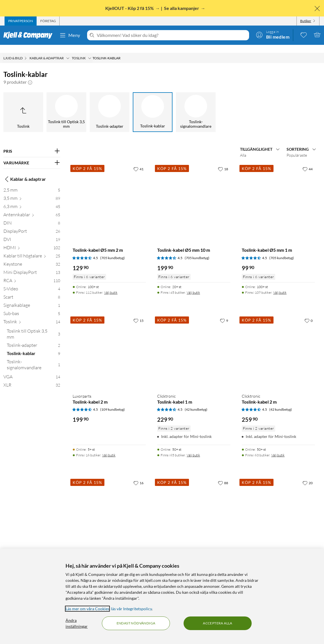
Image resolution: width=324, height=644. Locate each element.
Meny (70, 35)
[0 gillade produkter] (304, 35)
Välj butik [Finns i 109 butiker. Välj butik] (280, 285)
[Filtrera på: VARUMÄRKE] (32, 155)
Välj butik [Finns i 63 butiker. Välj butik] (278, 447)
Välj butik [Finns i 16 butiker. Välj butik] (109, 447)
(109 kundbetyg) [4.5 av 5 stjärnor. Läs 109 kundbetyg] (112, 401)
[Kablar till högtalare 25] (32, 249)
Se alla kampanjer (182, 8)
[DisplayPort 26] (32, 224)
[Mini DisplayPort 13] (32, 266)
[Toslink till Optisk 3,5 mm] (66, 104)
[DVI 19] (32, 233)
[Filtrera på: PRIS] (32, 143)
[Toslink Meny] (90, 50)
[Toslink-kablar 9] (33, 347)
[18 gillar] (223, 161)
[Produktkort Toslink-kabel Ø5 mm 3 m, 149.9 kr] (109, 506)
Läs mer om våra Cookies (87, 609)
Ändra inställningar (77, 623)
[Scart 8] (32, 290)
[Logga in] (273, 35)
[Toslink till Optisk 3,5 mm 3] (33, 327)
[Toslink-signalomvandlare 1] (33, 358)
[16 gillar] (138, 475)
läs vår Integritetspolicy (131, 609)
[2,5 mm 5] (32, 183)
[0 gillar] (309, 312)
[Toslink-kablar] (153, 104)
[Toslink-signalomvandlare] (196, 104)
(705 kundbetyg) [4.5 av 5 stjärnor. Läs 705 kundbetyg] (112, 250)
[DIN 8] (32, 216)
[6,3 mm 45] (32, 200)
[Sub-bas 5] (32, 307)
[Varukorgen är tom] (317, 35)
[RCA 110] (32, 274)
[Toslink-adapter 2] (33, 338)
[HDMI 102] (32, 241)
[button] (30, 74)
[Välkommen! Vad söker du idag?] (172, 35)
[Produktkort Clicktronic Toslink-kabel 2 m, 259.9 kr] (278, 344)
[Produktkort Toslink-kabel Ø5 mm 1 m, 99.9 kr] (278, 192)
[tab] (21, 21)
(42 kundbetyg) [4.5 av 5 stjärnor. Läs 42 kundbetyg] (196, 401)
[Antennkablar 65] (32, 208)
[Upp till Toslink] (23, 104)
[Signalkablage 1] (32, 298)
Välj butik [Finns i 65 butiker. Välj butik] (193, 447)
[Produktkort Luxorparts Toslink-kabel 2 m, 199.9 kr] (109, 344)
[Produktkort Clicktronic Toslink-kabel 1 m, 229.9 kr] (194, 344)
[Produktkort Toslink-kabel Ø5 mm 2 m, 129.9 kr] (109, 192)
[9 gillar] (224, 312)
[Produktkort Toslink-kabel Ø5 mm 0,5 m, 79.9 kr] (194, 506)
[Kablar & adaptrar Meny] (68, 50)
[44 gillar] (308, 161)
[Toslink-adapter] (110, 104)
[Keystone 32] (32, 257)
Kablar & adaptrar (25, 171)
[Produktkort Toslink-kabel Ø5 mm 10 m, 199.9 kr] (194, 192)
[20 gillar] (308, 475)
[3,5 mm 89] (32, 191)
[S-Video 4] (32, 282)
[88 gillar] (223, 475)
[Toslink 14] (32, 315)
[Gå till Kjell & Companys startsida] (30, 35)
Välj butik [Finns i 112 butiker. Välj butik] (111, 285)
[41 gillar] (138, 161)
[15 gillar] (138, 312)
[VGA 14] (32, 370)
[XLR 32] (32, 378)
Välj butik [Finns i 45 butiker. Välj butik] (193, 285)
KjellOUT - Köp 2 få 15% (130, 8)
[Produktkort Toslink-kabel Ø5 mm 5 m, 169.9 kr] (278, 506)
